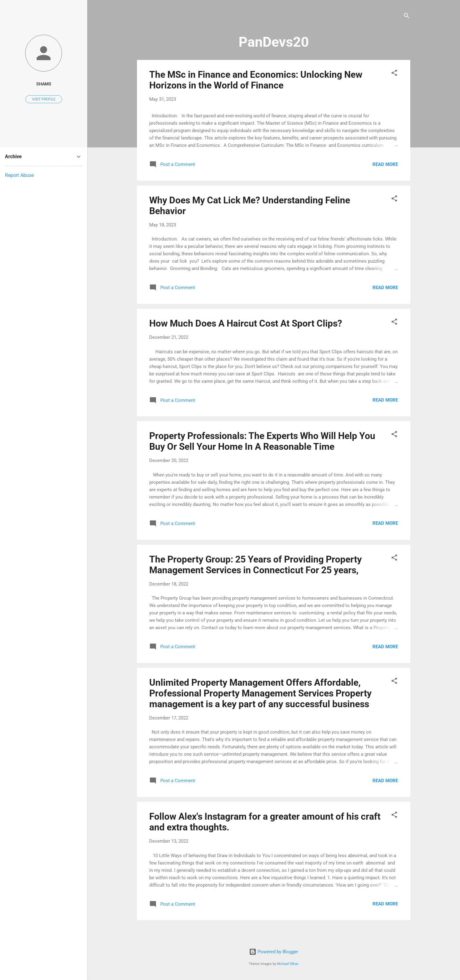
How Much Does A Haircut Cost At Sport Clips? (246, 323)
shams (44, 84)
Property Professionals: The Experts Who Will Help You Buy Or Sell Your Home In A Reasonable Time (262, 441)
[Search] (407, 17)
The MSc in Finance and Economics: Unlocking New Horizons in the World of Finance (256, 80)
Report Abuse (19, 175)
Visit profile (44, 99)
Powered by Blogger (274, 952)
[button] (394, 74)
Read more (385, 164)
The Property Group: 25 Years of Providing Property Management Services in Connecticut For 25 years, (255, 565)
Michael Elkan (288, 964)
